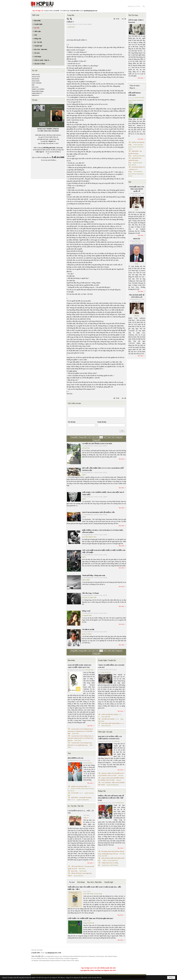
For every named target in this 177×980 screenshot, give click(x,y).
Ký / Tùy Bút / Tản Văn (76, 806)
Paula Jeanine (36, 81)
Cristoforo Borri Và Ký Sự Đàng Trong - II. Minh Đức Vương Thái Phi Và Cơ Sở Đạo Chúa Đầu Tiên (81, 738)
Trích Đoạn (81, 882)
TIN (130, 182)
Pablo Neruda (36, 75)
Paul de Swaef (36, 77)
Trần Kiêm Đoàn (120, 803)
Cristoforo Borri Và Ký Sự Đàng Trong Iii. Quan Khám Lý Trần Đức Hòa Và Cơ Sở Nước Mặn (80, 731)
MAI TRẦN (105, 856)
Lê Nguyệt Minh (87, 615)
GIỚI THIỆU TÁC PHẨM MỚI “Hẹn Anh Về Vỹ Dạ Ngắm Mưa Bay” (91, 918)
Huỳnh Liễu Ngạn (88, 763)
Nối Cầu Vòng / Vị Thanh (90, 593)
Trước (117, 19)
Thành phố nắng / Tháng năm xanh (94, 575)
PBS (33, 85)
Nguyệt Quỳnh (105, 865)
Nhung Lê (119, 780)
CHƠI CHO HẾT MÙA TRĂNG (110, 714)
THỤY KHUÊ (75, 734)
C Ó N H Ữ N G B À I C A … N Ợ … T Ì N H (81, 812)
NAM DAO (71, 27)
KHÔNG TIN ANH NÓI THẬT (79, 786)
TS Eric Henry (98, 894)
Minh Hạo (117, 741)
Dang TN (134, 165)
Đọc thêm (122, 459)
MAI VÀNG (74, 871)
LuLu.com (59, 148)
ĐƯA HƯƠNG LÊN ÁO (76, 758)
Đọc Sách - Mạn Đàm (94, 882)
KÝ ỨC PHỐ (75, 793)
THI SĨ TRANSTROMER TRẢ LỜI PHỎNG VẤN (98, 512)
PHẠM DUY (36, 95)
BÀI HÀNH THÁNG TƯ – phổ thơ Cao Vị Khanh (137, 169)
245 (97, 437)
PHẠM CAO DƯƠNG (38, 89)
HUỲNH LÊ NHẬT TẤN (89, 598)
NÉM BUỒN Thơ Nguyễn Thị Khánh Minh (135, 160)
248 (109, 437)
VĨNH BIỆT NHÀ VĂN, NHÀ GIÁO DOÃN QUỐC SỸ (137, 189)
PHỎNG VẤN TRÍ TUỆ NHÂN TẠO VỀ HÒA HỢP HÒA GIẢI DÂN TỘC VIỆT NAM (111, 798)
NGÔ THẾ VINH (89, 670)
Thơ (69, 753)
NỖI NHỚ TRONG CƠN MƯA (135, 94)
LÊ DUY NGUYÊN (76, 789)
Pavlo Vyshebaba (37, 83)
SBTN (84, 475)
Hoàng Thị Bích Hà (78, 876)
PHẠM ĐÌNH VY (37, 93)
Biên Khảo (71, 660)
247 (105, 437)
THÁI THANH (83, 871)
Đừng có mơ (86, 611)
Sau (123, 19)
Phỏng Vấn (102, 791)
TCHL (137, 210)
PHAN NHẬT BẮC (106, 717)
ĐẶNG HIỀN (86, 580)
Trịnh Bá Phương (114, 865)
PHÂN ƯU (137, 239)
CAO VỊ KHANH (138, 172)
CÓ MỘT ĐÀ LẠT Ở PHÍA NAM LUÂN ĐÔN (97, 444)
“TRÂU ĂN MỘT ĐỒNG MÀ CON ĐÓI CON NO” (111, 666)
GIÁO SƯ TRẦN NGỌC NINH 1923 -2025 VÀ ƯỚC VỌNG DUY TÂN (79, 666)
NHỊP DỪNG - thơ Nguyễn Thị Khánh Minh (135, 153)
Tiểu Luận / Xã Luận (105, 732)
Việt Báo (137, 316)
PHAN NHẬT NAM (113, 861)
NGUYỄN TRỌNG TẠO (89, 537)
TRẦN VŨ (105, 861)
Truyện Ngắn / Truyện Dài (107, 660)
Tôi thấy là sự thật (88, 629)
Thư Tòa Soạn (133, 15)
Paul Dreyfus (36, 79)
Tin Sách (72, 882)
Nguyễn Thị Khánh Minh (83, 800)
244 (93, 437)
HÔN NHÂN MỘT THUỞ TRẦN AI (111, 723)
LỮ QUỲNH (86, 448)
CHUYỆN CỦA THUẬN (108, 719)
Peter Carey (35, 87)
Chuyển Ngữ (109, 882)
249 (113, 437)
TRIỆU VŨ (86, 818)
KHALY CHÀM (87, 634)
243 (89, 437)
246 (101, 437)
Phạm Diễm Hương (38, 91)
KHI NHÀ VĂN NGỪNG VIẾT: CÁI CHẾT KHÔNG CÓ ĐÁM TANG (110, 738)
